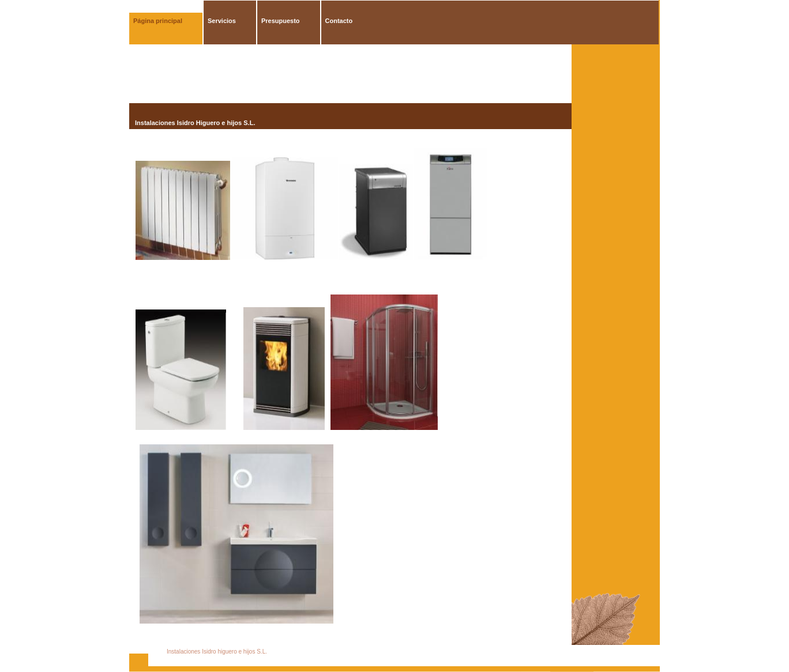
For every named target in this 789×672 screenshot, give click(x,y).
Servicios (222, 21)
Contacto (339, 21)
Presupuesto (281, 21)
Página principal (158, 21)
